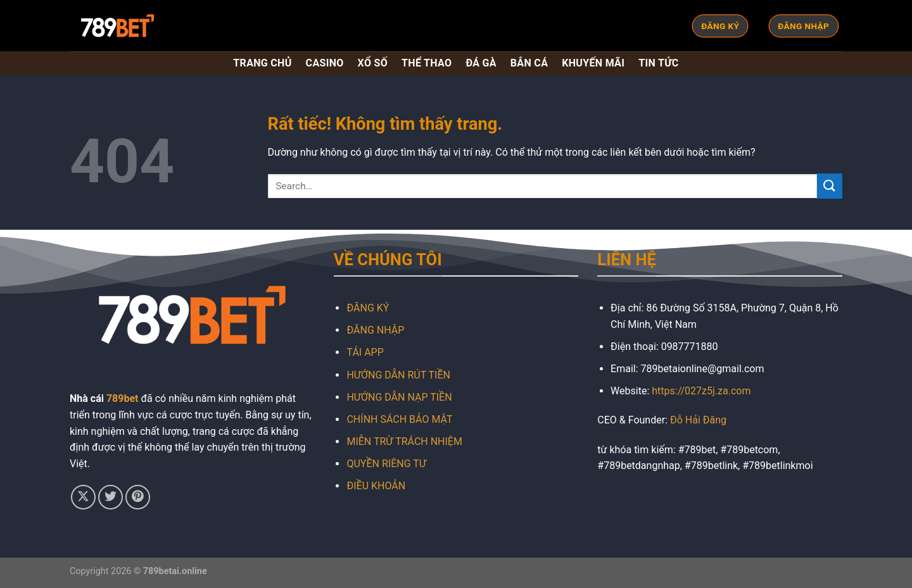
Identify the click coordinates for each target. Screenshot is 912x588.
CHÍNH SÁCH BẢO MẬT (399, 419)
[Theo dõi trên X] (83, 497)
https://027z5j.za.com (701, 391)
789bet (123, 398)
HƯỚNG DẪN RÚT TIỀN (398, 375)
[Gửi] (830, 186)
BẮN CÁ (529, 63)
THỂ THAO (427, 63)
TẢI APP (365, 352)
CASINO (325, 63)
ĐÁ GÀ (481, 63)
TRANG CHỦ (262, 63)
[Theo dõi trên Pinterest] (138, 497)
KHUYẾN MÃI (593, 63)
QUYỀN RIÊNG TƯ (386, 464)
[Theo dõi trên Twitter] (111, 497)
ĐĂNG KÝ (368, 308)
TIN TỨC (658, 63)
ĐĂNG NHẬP (375, 330)
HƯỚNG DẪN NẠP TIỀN (399, 397)
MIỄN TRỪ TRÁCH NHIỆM (404, 441)
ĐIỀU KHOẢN (376, 486)
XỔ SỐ (373, 63)
